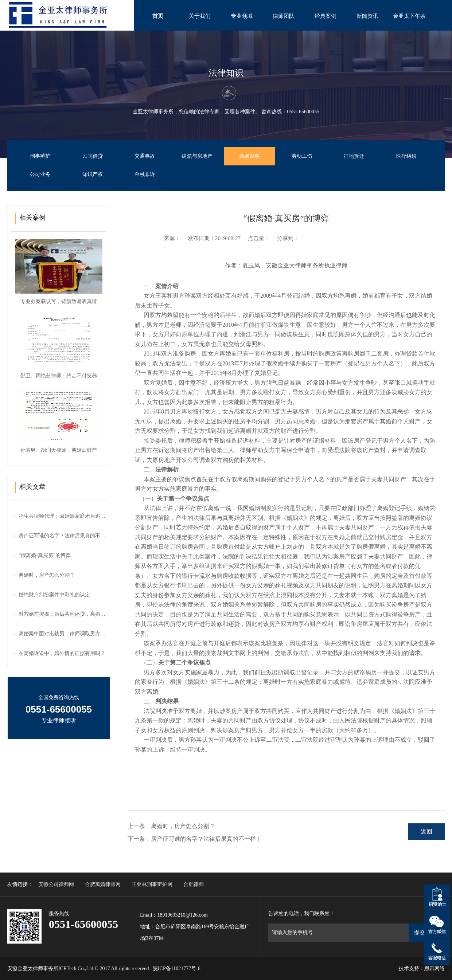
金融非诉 (145, 174)
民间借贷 (93, 156)
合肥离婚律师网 (103, 884)
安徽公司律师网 (56, 884)
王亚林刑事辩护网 (152, 884)
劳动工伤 (302, 156)
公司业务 (40, 174)
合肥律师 (194, 884)
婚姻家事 (249, 156)
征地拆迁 (354, 156)
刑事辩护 (40, 156)
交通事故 (145, 156)
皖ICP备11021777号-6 (177, 969)
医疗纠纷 (406, 156)
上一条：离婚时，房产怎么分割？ (171, 826)
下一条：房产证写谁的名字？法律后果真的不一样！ (195, 839)
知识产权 (93, 174)
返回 (426, 832)
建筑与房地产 (197, 156)
